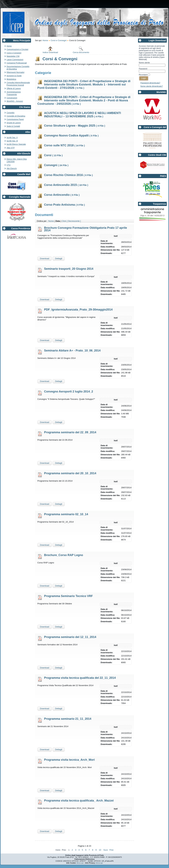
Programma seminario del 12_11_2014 (70, 637)
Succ (106, 850)
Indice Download (50, 50)
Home (9, 46)
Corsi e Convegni (14, 53)
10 (100, 850)
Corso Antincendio (62, 195)
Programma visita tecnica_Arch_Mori (69, 760)
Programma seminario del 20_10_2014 (70, 473)
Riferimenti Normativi (15, 72)
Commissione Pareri (15, 119)
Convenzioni (12, 98)
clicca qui (80, 863)
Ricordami (143, 75)
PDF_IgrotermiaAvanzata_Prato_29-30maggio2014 (78, 310)
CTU (9, 165)
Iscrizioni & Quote (14, 76)
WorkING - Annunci (15, 101)
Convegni (56, 165)
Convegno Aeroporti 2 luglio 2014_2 (69, 392)
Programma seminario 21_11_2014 (68, 719)
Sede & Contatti (13, 126)
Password (143, 69)
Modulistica (11, 79)
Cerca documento (81, 50)
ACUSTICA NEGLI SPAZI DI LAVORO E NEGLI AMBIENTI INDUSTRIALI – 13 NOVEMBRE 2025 (83, 115)
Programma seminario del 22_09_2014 (70, 432)
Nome (51, 221)
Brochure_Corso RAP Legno (64, 555)
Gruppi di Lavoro (14, 123)
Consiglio (10, 113)
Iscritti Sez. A (12, 138)
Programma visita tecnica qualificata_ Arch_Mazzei (79, 801)
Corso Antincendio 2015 (66, 185)
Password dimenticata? (150, 83)
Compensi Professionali (17, 63)
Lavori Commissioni (15, 60)
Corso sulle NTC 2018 (64, 145)
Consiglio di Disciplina (16, 116)
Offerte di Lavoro (14, 88)
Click (64, 221)
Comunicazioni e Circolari (17, 49)
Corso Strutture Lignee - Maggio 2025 (75, 126)
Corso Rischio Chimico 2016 (68, 175)
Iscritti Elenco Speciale (16, 144)
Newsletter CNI (13, 56)
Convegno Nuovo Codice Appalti (71, 136)
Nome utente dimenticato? (152, 86)
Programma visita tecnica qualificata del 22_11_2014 (80, 678)
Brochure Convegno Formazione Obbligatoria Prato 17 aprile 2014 (86, 229)
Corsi (53, 155)
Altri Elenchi (12, 168)
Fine (111, 850)
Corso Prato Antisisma (64, 205)
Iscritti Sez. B (12, 141)
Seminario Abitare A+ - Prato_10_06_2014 (72, 351)
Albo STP (11, 148)
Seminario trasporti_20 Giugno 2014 (69, 269)
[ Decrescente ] (74, 221)
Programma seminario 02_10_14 (66, 514)
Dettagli (59, 258)
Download (45, 258)
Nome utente (144, 63)
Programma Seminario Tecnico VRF (68, 596)
